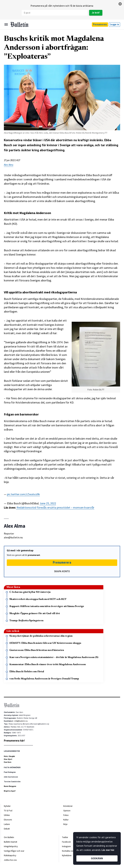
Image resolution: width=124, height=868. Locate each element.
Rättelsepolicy (10, 855)
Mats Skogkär (9, 756)
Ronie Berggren (10, 786)
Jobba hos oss (10, 860)
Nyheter (7, 806)
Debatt (7, 829)
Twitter (65, 837)
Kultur (66, 820)
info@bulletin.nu (21, 721)
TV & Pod (8, 811)
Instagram (66, 846)
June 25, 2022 (48, 503)
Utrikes (7, 815)
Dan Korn (8, 762)
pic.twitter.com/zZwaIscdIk (23, 494)
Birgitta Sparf (10, 791)
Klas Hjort (8, 759)
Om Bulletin (9, 837)
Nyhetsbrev (67, 855)
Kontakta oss (68, 851)
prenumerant (34, 555)
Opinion (67, 811)
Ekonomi (8, 820)
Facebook (66, 842)
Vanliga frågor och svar (14, 851)
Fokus (66, 815)
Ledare (7, 824)
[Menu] (6, 24)
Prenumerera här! (14, 741)
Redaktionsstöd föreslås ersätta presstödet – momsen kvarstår (55, 508)
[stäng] (120, 4)
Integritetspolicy (11, 846)
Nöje (65, 824)
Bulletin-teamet (10, 842)
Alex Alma (9, 165)
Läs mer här (108, 850)
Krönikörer (68, 806)
